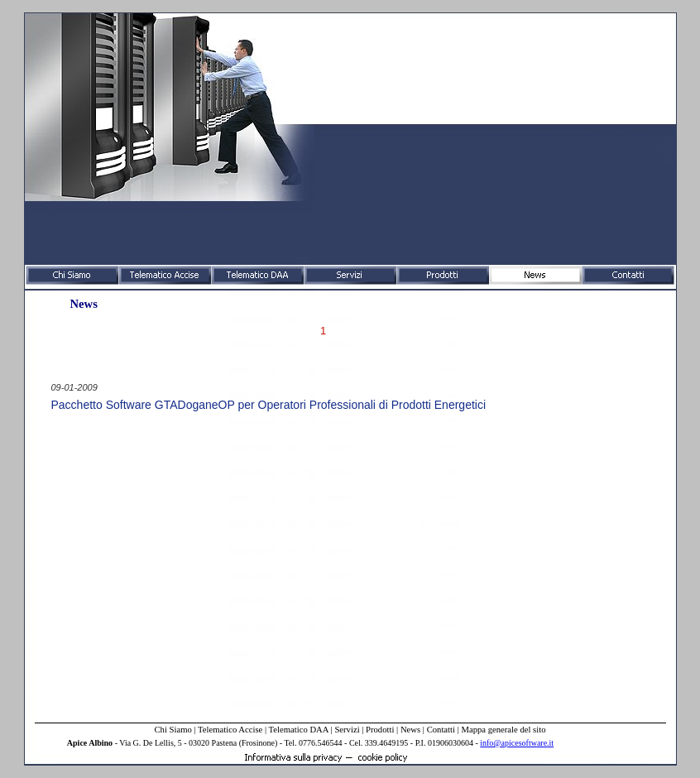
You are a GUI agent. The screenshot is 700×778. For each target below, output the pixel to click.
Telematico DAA (299, 730)
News (410, 730)
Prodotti (380, 730)
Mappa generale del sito (503, 730)
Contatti (441, 730)
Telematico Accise (230, 730)
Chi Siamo (173, 730)
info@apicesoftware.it (517, 743)
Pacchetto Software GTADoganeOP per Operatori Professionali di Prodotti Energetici (269, 405)
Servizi (347, 730)
